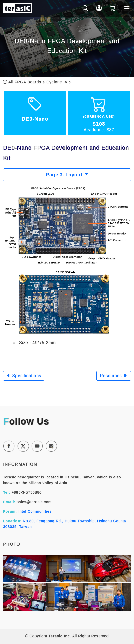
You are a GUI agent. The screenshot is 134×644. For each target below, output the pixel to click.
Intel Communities (35, 511)
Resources (114, 376)
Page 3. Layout (65, 175)
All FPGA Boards (25, 82)
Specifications (24, 376)
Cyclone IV (57, 82)
